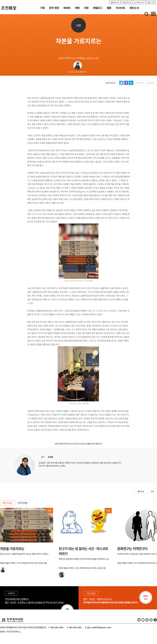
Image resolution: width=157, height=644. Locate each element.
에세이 (67, 8)
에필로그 (98, 8)
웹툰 (109, 8)
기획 (42, 8)
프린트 (152, 83)
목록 (152, 491)
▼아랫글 (141, 491)
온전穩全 (9, 8)
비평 (77, 8)
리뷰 (86, 8)
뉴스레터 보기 (139, 2)
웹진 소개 (151, 2)
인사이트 (120, 8)
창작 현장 (54, 8)
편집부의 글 (127, 2)
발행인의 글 (115, 2)
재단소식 (134, 8)
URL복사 (141, 83)
